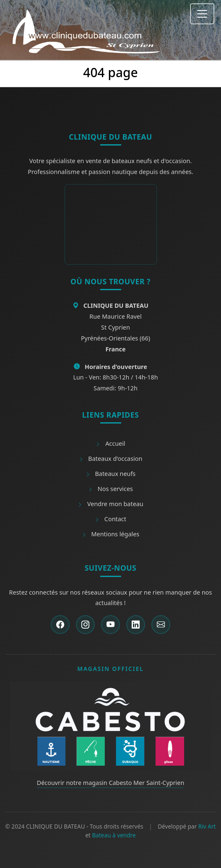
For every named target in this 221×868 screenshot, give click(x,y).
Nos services (110, 489)
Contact (110, 519)
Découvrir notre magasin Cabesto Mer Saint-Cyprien (111, 783)
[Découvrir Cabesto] (111, 725)
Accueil (110, 443)
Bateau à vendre (114, 835)
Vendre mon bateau (110, 504)
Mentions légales (110, 534)
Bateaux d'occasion (111, 459)
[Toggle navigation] (202, 14)
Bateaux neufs (111, 474)
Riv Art (207, 826)
